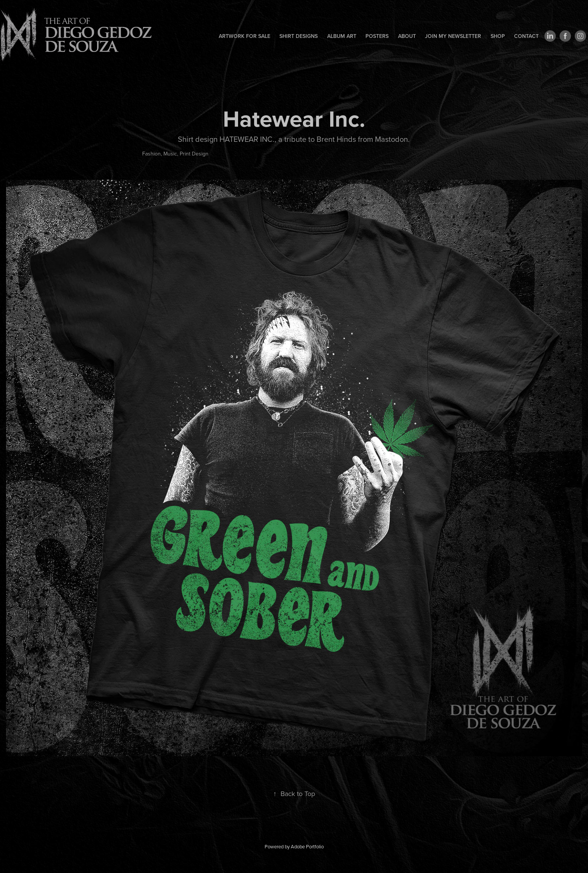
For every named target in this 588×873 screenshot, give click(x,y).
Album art (342, 36)
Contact (526, 36)
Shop (498, 36)
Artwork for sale (245, 36)
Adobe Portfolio (307, 846)
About (407, 36)
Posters (377, 36)
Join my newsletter (453, 36)
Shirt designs (299, 36)
